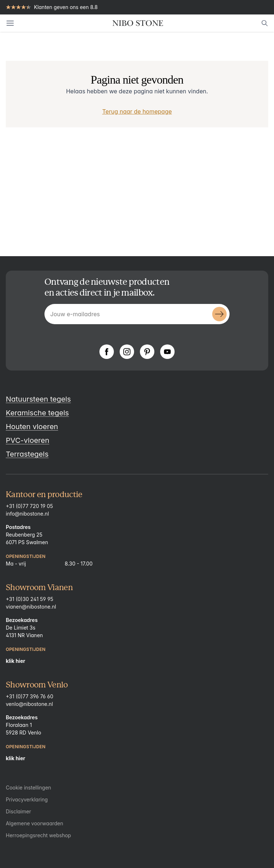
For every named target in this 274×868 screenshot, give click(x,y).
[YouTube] (167, 352)
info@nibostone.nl (27, 514)
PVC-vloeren (27, 440)
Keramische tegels (37, 413)
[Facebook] (107, 352)
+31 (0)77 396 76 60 (29, 696)
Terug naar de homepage (137, 111)
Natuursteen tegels (38, 399)
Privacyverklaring (27, 799)
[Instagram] (127, 352)
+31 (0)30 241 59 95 (29, 599)
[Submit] (219, 314)
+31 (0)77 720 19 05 (29, 506)
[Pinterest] (147, 352)
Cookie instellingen (28, 787)
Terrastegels (27, 454)
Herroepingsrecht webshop (38, 835)
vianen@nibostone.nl (31, 607)
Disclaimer (18, 811)
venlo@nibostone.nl (29, 704)
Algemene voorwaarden (35, 823)
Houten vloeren (32, 427)
